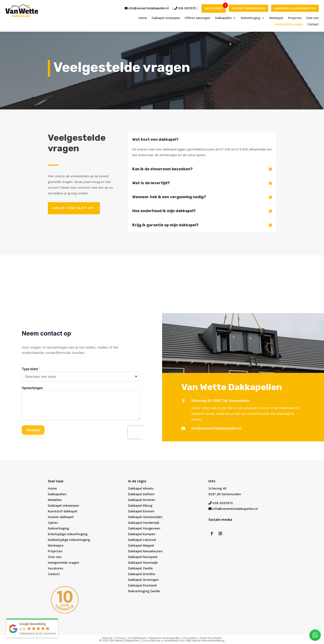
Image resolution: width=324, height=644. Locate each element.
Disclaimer (190, 638)
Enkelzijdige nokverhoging (68, 534)
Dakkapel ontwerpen (166, 18)
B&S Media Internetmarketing (206, 641)
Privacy (121, 638)
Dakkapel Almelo (141, 488)
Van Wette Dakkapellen (125, 641)
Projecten (295, 18)
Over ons (312, 18)
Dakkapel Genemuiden (145, 517)
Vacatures (56, 568)
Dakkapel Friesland (142, 585)
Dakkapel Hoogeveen (144, 528)
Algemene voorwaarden (164, 638)
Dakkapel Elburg (140, 505)
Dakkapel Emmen (141, 511)
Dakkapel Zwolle (140, 568)
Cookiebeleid (137, 638)
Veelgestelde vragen (289, 25)
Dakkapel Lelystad (142, 540)
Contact (313, 25)
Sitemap (108, 638)
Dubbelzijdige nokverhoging (69, 540)
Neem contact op (74, 208)
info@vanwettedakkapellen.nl (147, 8)
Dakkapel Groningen (143, 580)
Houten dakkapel (61, 517)
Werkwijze (276, 18)
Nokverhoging (250, 18)
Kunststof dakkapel (63, 511)
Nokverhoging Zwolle (144, 591)
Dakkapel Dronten (142, 500)
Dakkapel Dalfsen (141, 494)
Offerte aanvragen (198, 18)
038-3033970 (185, 8)
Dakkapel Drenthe (142, 574)
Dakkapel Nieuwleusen (145, 551)
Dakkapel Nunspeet (143, 557)
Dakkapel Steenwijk (143, 562)
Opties (53, 523)
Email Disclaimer (211, 638)
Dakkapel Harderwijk (144, 523)
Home (143, 18)
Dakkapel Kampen (142, 534)
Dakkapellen (223, 18)
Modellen (55, 500)
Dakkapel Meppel (141, 545)
